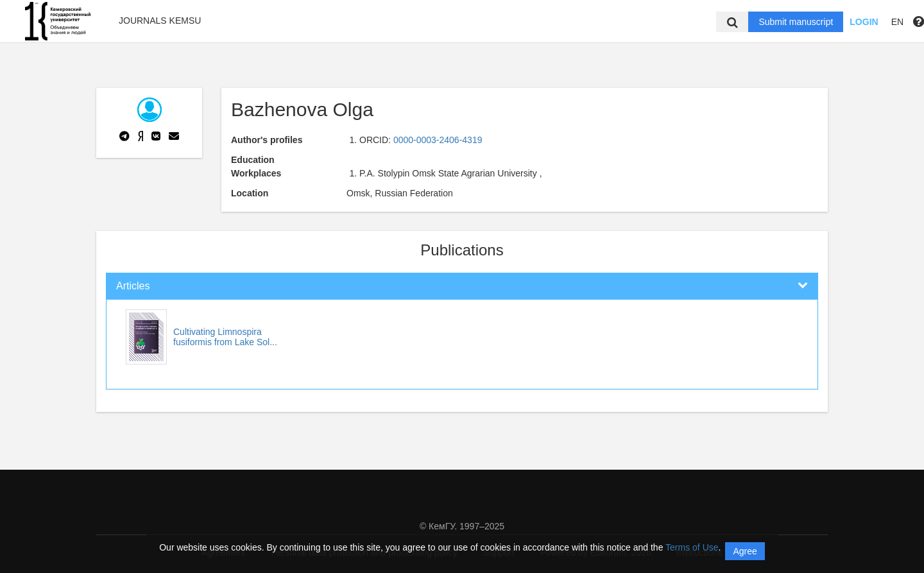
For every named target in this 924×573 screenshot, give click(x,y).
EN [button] (897, 22)
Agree (745, 551)
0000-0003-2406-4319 (438, 140)
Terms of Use (692, 547)
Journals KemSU (160, 21)
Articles (133, 286)
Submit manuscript (796, 22)
